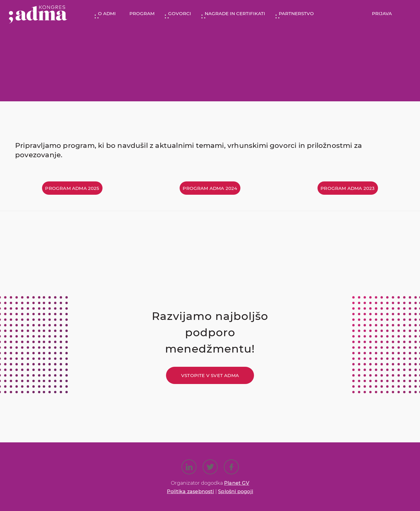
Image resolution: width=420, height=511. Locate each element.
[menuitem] (105, 14)
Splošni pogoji (236, 491)
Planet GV (237, 483)
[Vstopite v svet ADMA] (210, 375)
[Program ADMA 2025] (72, 188)
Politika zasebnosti (190, 491)
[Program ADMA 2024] (210, 188)
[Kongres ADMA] (38, 14)
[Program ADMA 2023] (348, 188)
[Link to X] (210, 467)
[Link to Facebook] (231, 467)
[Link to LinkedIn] (189, 467)
